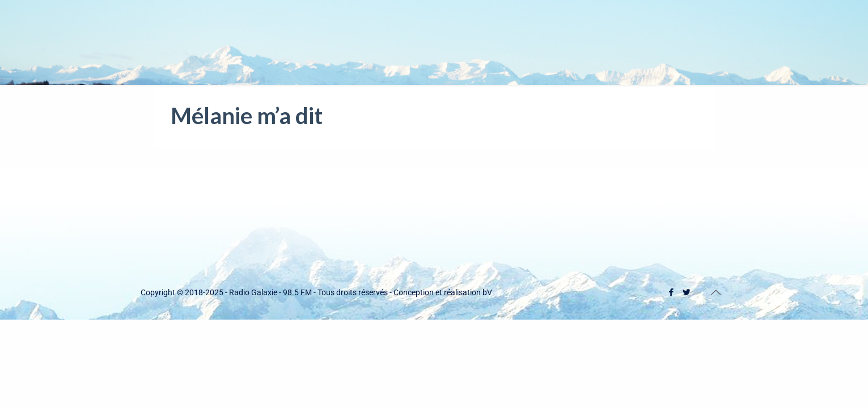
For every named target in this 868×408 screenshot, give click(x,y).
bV (487, 292)
